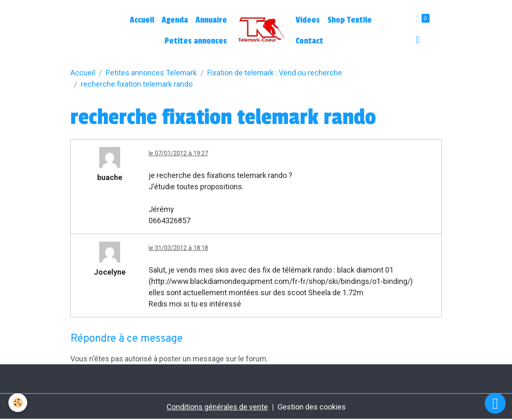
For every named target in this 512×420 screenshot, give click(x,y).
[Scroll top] (495, 403)
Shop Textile (350, 20)
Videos (308, 20)
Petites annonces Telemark (151, 73)
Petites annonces (196, 41)
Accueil (142, 20)
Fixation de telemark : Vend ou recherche (275, 73)
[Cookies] (18, 403)
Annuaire (211, 20)
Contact (309, 41)
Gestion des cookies (312, 407)
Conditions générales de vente (217, 407)
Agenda (175, 20)
